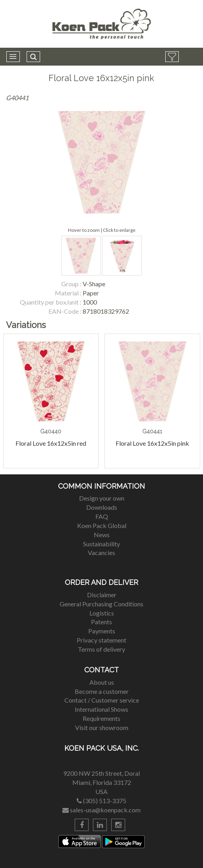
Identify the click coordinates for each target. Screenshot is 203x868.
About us (102, 682)
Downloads (102, 507)
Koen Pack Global (102, 525)
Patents (101, 622)
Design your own (102, 498)
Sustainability (101, 544)
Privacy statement (101, 640)
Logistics (102, 613)
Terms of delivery (101, 649)
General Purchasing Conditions (101, 604)
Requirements (101, 718)
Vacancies (101, 552)
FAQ (102, 516)
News (102, 535)
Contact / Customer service (102, 700)
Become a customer (102, 691)
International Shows (101, 709)
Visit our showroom (102, 727)
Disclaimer (102, 595)
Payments (102, 631)
